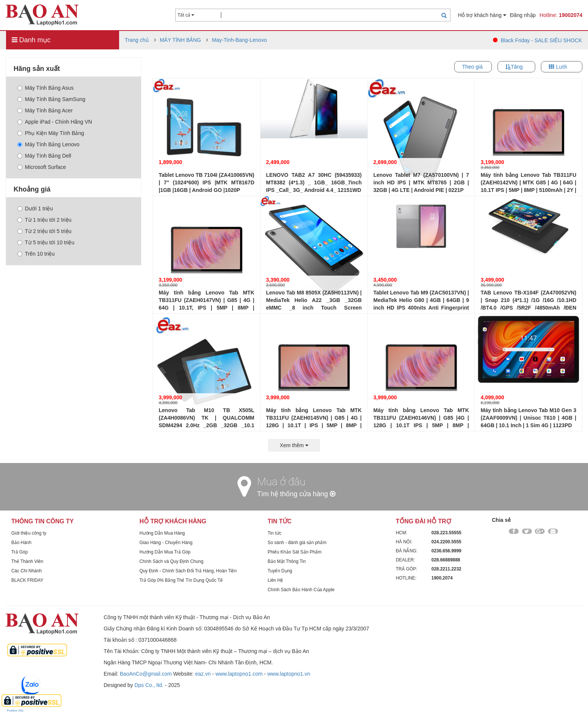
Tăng (517, 67)
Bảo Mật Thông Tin (287, 561)
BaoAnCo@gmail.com (146, 674)
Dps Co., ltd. (149, 685)
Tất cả (186, 15)
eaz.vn (203, 674)
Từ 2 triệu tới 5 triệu (44, 231)
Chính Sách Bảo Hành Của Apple (301, 590)
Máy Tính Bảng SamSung (51, 99)
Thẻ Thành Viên (27, 561)
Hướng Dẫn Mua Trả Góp (165, 552)
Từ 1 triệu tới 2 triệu (44, 220)
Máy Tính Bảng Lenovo (48, 144)
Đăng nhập (523, 15)
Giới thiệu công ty (29, 533)
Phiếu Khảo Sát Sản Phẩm (295, 552)
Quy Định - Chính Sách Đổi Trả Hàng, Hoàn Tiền (188, 571)
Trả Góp (20, 552)
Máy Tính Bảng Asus (45, 88)
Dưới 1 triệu (35, 209)
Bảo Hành (21, 543)
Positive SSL (15, 711)
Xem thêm (294, 445)
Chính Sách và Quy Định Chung (171, 561)
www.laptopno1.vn (289, 674)
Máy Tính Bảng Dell (44, 156)
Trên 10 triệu (36, 254)
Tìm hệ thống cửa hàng (296, 494)
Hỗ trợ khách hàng (482, 15)
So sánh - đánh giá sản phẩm (297, 543)
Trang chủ (137, 40)
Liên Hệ (275, 580)
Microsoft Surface (42, 167)
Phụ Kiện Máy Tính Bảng (51, 133)
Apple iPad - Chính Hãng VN (55, 122)
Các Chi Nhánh (27, 571)
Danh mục (31, 40)
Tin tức (275, 533)
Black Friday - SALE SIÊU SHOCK (541, 40)
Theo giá (472, 67)
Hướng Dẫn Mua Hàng (162, 533)
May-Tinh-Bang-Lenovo (239, 40)
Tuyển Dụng (280, 571)
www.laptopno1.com (239, 674)
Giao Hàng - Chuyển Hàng (166, 543)
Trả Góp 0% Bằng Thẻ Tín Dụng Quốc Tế (181, 580)
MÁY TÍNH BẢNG (181, 40)
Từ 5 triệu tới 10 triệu (46, 242)
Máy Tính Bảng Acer (45, 110)
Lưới (561, 67)
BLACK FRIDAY (27, 580)
